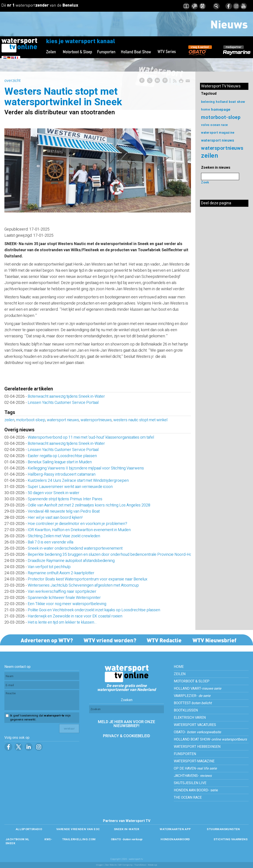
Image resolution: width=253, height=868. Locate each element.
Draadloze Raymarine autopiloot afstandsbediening (71, 561)
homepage (221, 110)
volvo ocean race (214, 125)
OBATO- (197, 732)
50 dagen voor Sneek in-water (54, 493)
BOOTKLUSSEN (186, 710)
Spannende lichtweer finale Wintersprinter (64, 598)
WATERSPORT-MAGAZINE (194, 761)
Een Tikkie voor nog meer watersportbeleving (67, 604)
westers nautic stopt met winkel (140, 420)
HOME (179, 667)
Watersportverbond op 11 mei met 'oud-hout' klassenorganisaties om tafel (91, 437)
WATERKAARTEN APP (175, 829)
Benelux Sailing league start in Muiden (60, 462)
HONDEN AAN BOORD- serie (196, 790)
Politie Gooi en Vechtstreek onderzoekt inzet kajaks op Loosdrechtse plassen (94, 610)
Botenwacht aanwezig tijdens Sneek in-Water (66, 396)
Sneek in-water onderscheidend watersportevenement (75, 548)
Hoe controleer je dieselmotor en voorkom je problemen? (77, 524)
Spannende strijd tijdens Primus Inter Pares (65, 499)
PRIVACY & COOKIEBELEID (126, 736)
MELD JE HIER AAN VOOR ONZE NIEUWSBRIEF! (126, 724)
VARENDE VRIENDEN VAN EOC (78, 829)
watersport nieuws (63, 420)
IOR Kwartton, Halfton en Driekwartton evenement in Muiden (79, 530)
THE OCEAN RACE (188, 798)
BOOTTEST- (193, 703)
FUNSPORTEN (185, 754)
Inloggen (99, 865)
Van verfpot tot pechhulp (49, 567)
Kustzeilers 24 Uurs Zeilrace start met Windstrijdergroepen (78, 481)
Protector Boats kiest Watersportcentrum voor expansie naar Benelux (88, 579)
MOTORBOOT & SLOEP (192, 681)
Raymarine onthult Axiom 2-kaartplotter (61, 573)
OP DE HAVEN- (195, 768)
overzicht (12, 81)
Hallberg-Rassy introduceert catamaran (62, 474)
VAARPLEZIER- (192, 696)
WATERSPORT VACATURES (195, 725)
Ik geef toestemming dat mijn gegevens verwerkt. (40, 718)
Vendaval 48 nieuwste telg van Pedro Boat (64, 511)
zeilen (9, 420)
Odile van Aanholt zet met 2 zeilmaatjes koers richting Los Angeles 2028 (89, 505)
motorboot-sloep (31, 420)
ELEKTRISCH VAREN (190, 718)
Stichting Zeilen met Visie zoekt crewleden (64, 536)
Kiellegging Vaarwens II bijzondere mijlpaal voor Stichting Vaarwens (86, 468)
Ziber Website (111, 865)
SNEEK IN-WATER (126, 829)
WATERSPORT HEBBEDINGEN (197, 747)
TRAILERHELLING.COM (79, 839)
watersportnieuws (96, 420)
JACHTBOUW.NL (17, 839)
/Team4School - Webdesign (145, 865)
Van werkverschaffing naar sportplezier (62, 592)
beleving (208, 102)
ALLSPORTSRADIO (29, 829)
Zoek (205, 182)
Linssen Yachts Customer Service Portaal (63, 403)
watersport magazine (218, 133)
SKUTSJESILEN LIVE (190, 783)
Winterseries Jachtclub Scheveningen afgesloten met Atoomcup (84, 585)
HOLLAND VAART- (197, 689)
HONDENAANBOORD (175, 839)
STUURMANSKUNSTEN (223, 829)
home (205, 110)
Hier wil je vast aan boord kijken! (55, 518)
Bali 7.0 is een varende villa (50, 542)
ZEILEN (180, 674)
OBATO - (127, 839)
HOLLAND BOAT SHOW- (210, 739)
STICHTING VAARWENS (231, 839)
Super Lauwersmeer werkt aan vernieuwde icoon (70, 487)
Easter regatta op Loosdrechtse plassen (62, 456)
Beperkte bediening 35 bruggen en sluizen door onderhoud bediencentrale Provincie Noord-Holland (114, 555)
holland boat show (231, 102)
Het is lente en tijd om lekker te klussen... (62, 622)
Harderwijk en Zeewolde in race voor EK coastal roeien (75, 616)
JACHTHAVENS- (193, 776)
